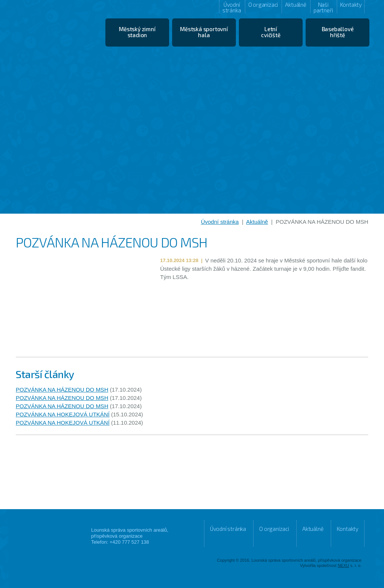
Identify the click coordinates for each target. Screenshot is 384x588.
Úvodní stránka (232, 7)
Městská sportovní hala (204, 32)
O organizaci (263, 5)
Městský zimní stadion (137, 32)
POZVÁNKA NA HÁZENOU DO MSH (62, 390)
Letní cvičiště (271, 32)
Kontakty (351, 5)
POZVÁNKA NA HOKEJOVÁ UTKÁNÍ (63, 414)
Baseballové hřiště (338, 32)
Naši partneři (323, 7)
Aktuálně (295, 5)
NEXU (343, 565)
